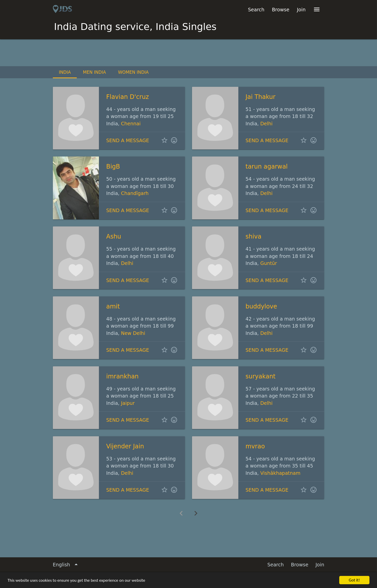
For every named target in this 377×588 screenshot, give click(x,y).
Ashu (114, 237)
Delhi (266, 124)
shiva (253, 237)
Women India (133, 72)
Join (301, 10)
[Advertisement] (189, 53)
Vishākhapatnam (280, 473)
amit (113, 306)
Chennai (131, 124)
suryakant (260, 376)
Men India (94, 72)
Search (256, 10)
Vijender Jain (125, 446)
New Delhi (133, 333)
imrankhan (122, 376)
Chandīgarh (135, 193)
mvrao (255, 446)
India (65, 72)
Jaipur (128, 403)
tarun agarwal (267, 167)
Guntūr (269, 263)
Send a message (128, 140)
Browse (281, 10)
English (66, 565)
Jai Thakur (260, 97)
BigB (113, 167)
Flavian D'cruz (128, 97)
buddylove (261, 306)
